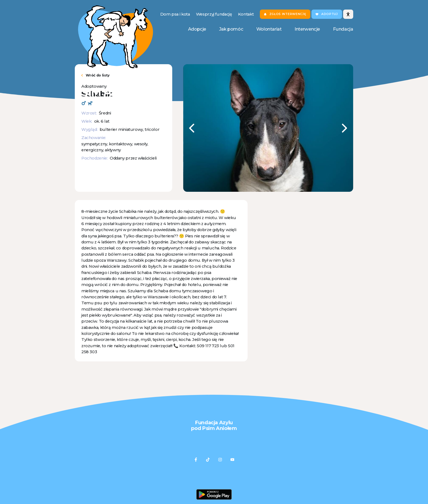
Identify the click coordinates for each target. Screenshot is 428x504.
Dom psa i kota (175, 14)
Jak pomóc (231, 29)
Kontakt (246, 14)
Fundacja (343, 29)
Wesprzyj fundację (214, 14)
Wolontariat (269, 29)
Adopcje (197, 29)
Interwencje (307, 29)
